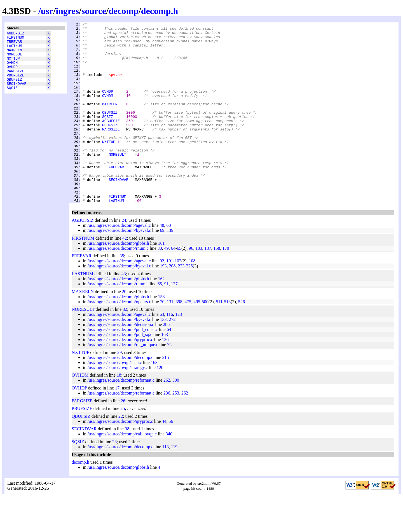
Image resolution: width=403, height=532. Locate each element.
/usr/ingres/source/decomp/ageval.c (119, 261)
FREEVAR (14, 44)
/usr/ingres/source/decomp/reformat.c (121, 416)
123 (179, 350)
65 (179, 284)
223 (181, 302)
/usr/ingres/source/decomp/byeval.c (119, 266)
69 (162, 266)
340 (169, 470)
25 (123, 445)
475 (188, 338)
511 (219, 338)
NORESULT (15, 59)
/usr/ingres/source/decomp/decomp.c (120, 394)
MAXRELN (14, 54)
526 (242, 338)
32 (125, 345)
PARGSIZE (15, 79)
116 (170, 350)
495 (197, 338)
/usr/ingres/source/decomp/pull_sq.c (120, 371)
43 (124, 310)
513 (227, 338)
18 (119, 411)
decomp (124, 11)
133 (163, 355)
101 (170, 297)
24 (124, 256)
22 (121, 452)
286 (166, 361)
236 (167, 429)
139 (170, 266)
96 (191, 284)
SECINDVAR (17, 94)
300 (176, 416)
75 (169, 381)
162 (161, 315)
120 (160, 404)
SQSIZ (12, 99)
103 (199, 284)
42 (125, 274)
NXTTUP (13, 64)
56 (171, 457)
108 (192, 297)
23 (114, 478)
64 (173, 284)
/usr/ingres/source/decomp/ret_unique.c (123, 381)
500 (205, 338)
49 (167, 284)
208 (172, 302)
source (94, 11)
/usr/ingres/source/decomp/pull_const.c (122, 366)
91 (167, 320)
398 (179, 338)
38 (127, 465)
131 (170, 338)
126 (165, 376)
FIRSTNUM (15, 39)
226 (189, 302)
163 (165, 371)
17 (117, 424)
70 (162, 338)
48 (162, 261)
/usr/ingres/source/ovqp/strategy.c (117, 404)
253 (176, 429)
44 (164, 457)
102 (178, 297)
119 (174, 483)
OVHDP (12, 74)
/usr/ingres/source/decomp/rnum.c (118, 284)
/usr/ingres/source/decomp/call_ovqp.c (122, 470)
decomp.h (160, 11)
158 (217, 284)
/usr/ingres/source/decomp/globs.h (118, 279)
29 (120, 389)
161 (161, 279)
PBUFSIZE (15, 84)
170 (226, 284)
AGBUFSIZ (15, 34)
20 (124, 328)
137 (208, 284)
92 (162, 297)
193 (163, 302)
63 (162, 350)
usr (47, 11)
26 (123, 437)
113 (166, 483)
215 (166, 394)
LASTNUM (14, 49)
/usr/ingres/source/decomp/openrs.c (119, 338)
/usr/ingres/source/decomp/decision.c (121, 361)
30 (160, 284)
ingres (67, 11)
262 (167, 416)
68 (169, 261)
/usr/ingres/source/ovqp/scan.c (114, 399)
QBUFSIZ (14, 89)
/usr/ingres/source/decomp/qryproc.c (120, 376)
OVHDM (12, 69)
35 (122, 292)
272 (172, 355)
